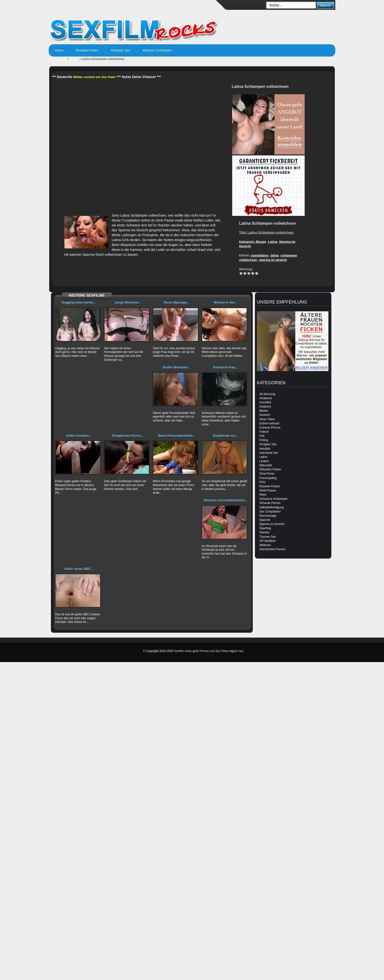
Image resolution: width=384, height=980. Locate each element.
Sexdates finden (87, 50)
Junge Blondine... (128, 302)
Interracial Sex (269, 453)
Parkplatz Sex (120, 50)
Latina (273, 242)
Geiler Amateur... (79, 436)
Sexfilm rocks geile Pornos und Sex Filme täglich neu (209, 651)
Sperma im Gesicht (272, 524)
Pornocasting (268, 478)
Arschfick (265, 402)
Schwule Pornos (270, 503)
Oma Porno (267, 474)
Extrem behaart (269, 423)
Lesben (264, 461)
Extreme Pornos (270, 428)
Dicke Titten (267, 419)
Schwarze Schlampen (274, 499)
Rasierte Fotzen (270, 486)
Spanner (265, 520)
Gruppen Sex (268, 444)
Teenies (264, 532)
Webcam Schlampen (157, 50)
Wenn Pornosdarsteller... (177, 436)
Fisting (264, 440)
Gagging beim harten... (79, 302)
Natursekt (266, 465)
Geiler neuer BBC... (79, 569)
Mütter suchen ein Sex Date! (95, 77)
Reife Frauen (268, 490)
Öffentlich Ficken (270, 469)
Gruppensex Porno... (128, 436)
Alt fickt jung (267, 394)
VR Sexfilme (267, 541)
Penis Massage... (177, 302)
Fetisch (264, 432)
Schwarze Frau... (225, 367)
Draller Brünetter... (176, 367)
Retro (263, 495)
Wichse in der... (225, 302)
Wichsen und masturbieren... (226, 500)
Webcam (265, 545)
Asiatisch (265, 407)
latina (275, 255)
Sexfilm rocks (57, 59)
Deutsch (265, 415)
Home (59, 50)
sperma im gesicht (273, 260)
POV (262, 482)
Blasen (74, 59)
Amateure (266, 398)
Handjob (265, 449)
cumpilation (260, 255)
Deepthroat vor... (225, 436)
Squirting (265, 528)
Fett (262, 436)
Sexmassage (268, 516)
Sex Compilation (270, 512)
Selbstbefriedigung (271, 507)
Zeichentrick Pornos (272, 549)
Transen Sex (268, 537)
